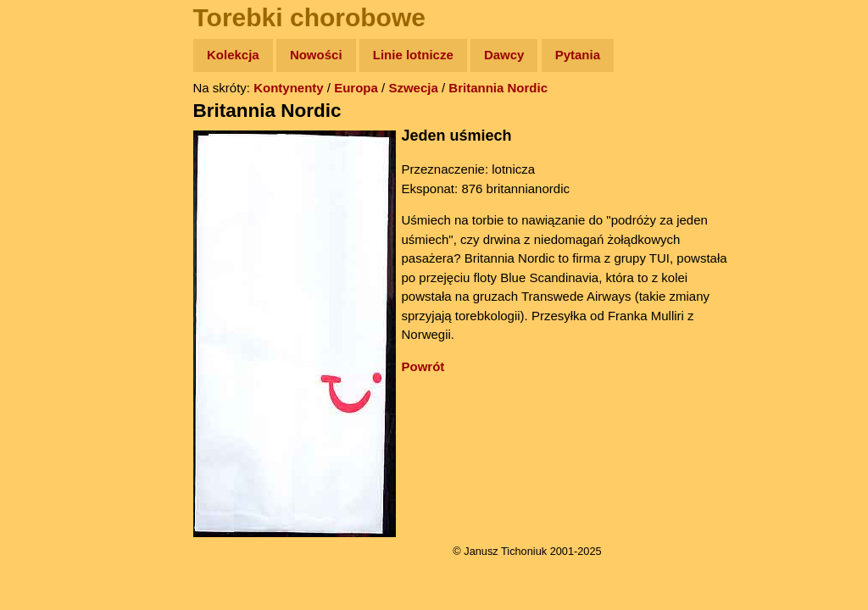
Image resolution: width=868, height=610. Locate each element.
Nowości (316, 55)
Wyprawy (56, 121)
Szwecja (413, 88)
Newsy (49, 186)
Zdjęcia (50, 154)
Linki (43, 316)
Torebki (51, 349)
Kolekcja (233, 55)
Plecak (49, 284)
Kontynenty (289, 88)
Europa (356, 88)
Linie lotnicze (413, 55)
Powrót (423, 366)
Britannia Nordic (498, 88)
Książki (50, 219)
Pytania (578, 55)
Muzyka (51, 251)
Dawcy (504, 55)
